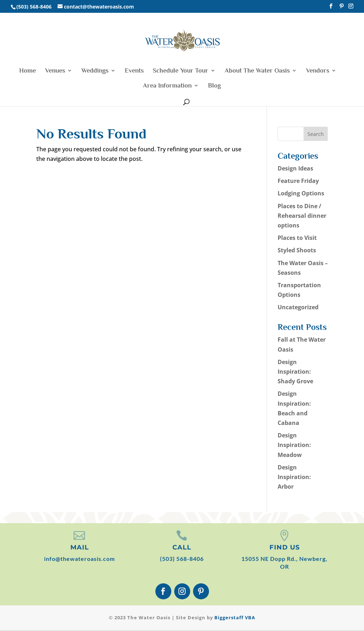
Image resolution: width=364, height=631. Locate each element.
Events (134, 71)
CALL (182, 547)
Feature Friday (298, 181)
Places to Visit (297, 238)
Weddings (95, 71)
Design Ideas (295, 168)
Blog (214, 86)
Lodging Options (301, 193)
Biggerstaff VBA (235, 617)
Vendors (318, 71)
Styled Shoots (297, 250)
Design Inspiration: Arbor (294, 477)
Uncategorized (298, 307)
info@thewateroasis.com (79, 559)
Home (28, 71)
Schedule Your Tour (181, 71)
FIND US (285, 547)
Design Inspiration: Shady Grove (295, 372)
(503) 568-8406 (182, 559)
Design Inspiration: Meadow (294, 445)
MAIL (80, 547)
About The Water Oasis (257, 71)
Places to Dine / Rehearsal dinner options (302, 216)
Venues (55, 71)
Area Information (167, 86)
